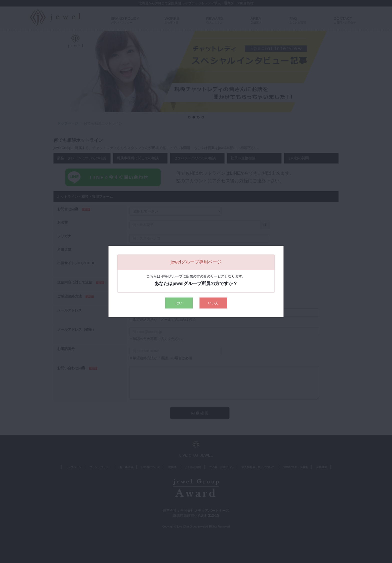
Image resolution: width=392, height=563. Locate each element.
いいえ (213, 303)
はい (179, 303)
